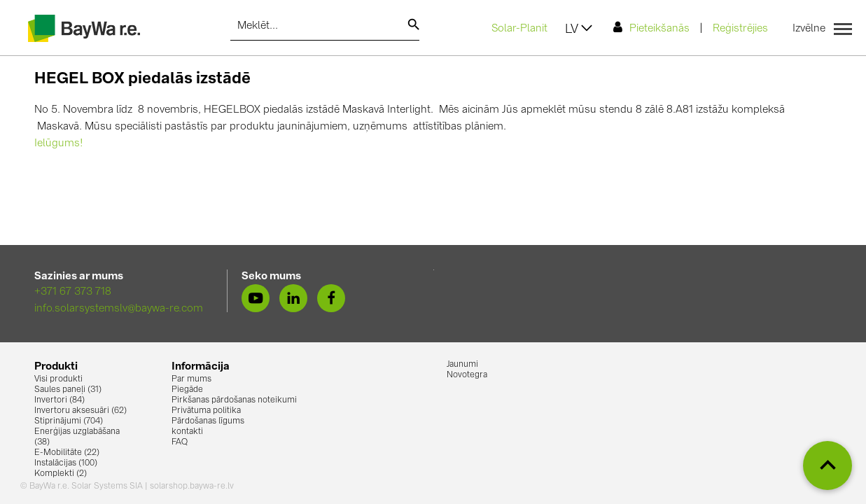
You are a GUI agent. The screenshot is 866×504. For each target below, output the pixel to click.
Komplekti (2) (61, 474)
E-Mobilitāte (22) (67, 453)
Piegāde (187, 390)
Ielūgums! (59, 144)
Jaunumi (462, 365)
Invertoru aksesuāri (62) (81, 411)
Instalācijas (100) (66, 463)
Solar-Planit (519, 29)
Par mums (191, 379)
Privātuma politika (206, 411)
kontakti (187, 432)
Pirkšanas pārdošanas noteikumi (234, 400)
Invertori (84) (60, 400)
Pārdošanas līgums (208, 421)
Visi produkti (58, 379)
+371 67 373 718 (73, 292)
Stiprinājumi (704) (69, 421)
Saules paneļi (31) (68, 390)
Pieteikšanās (651, 28)
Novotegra (467, 375)
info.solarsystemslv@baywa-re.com (119, 309)
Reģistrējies (740, 29)
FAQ (180, 442)
